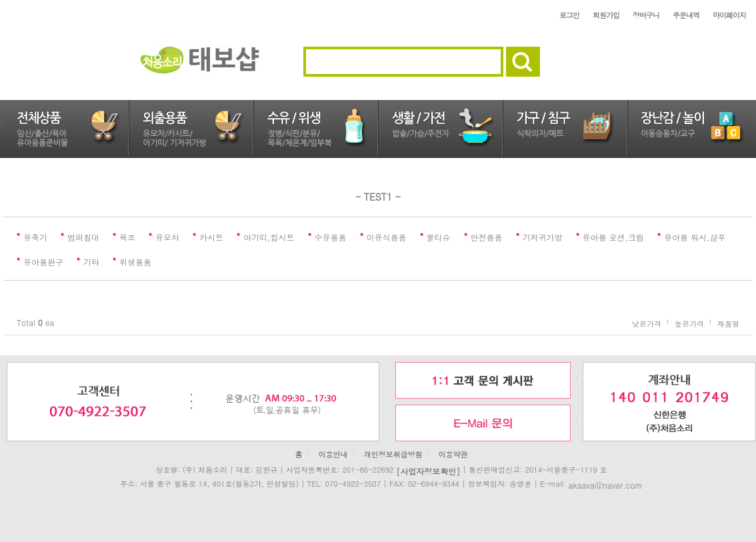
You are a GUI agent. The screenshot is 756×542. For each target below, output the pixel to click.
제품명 (728, 323)
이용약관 (453, 454)
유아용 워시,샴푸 (695, 237)
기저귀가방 (543, 237)
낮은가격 (647, 323)
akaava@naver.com (605, 484)
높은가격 (689, 323)
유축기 (35, 237)
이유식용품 (387, 237)
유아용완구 (43, 262)
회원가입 (606, 15)
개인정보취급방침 (393, 454)
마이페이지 (729, 15)
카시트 (211, 237)
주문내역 (686, 15)
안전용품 (487, 237)
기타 (91, 262)
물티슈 (439, 237)
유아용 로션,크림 (614, 237)
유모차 (167, 237)
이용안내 (333, 454)
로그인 (569, 15)
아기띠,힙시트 (269, 237)
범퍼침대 (83, 237)
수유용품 (331, 237)
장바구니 (646, 15)
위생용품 (135, 262)
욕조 (127, 237)
